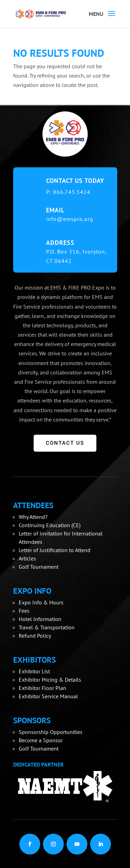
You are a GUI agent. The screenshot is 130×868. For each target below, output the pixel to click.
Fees (24, 611)
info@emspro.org (70, 219)
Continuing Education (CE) (50, 525)
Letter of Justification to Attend (55, 550)
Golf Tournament (39, 567)
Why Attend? (33, 517)
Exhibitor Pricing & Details (50, 680)
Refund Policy (35, 636)
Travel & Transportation (47, 627)
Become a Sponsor (41, 740)
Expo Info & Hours (41, 602)
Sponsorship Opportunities (51, 732)
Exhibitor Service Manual (48, 696)
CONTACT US (65, 443)
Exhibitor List (34, 671)
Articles (27, 558)
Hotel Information (40, 619)
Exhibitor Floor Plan (42, 688)
